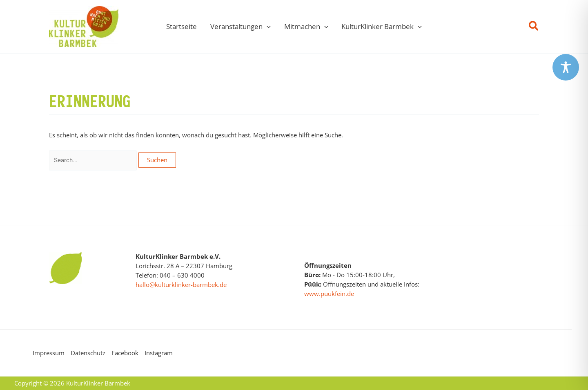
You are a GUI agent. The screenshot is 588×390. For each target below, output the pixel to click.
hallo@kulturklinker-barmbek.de (181, 285)
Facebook (125, 353)
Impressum (49, 353)
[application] (267, 27)
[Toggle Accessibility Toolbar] (566, 67)
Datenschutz (88, 353)
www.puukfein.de (329, 294)
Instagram (159, 353)
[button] (534, 27)
